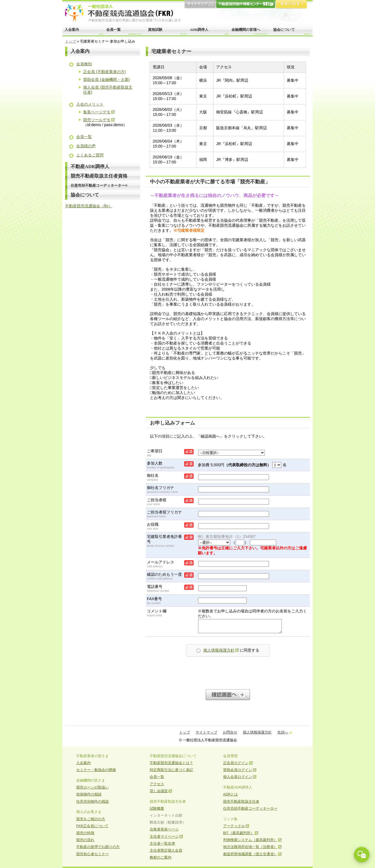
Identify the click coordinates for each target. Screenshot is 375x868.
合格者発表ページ (164, 829)
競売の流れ (85, 840)
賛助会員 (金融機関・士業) (106, 79)
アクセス (157, 784)
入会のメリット (90, 104)
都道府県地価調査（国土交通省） (250, 854)
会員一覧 (124, 31)
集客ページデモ (97, 112)
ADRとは (230, 794)
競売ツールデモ (97, 120)
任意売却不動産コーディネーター (250, 809)
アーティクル (234, 826)
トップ (71, 41)
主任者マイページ (164, 837)
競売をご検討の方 (91, 819)
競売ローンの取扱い (92, 787)
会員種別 (84, 64)
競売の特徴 (85, 833)
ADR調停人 (209, 31)
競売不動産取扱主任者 (241, 802)
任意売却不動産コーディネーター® (99, 185)
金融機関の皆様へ (249, 31)
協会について (292, 31)
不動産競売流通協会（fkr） (89, 206)
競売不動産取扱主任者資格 (99, 176)
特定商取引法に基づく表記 (171, 770)
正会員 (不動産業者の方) (104, 72)
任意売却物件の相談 (92, 802)
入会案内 (84, 31)
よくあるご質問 (90, 155)
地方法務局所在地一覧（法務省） (250, 847)
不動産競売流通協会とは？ (171, 763)
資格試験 (167, 31)
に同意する (228, 650)
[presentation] (228, 671)
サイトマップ (200, 4)
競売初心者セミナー (92, 854)
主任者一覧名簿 (162, 844)
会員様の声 (86, 146)
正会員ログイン (236, 763)
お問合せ (291, 4)
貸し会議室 (159, 791)
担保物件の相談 (89, 794)
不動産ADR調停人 (90, 167)
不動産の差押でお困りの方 (98, 847)
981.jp (246, 4)
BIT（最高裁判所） (239, 833)
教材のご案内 (161, 857)
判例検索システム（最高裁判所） (250, 840)
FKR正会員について (92, 826)
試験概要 (157, 809)
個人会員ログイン (238, 777)
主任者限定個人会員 (166, 850)
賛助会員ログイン (238, 770)
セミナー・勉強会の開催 (96, 770)
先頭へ (283, 732)
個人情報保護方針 (219, 650)
